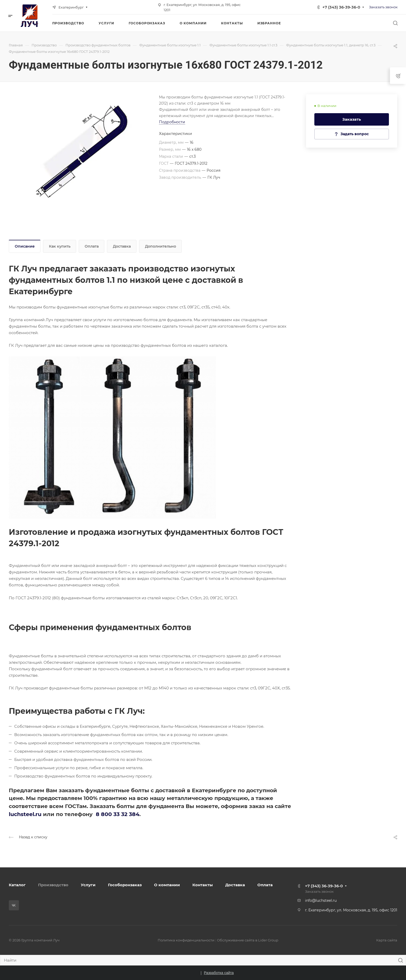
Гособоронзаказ (125, 885)
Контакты (203, 885)
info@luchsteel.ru (321, 900)
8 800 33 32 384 (118, 814)
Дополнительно (161, 246)
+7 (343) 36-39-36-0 (341, 7)
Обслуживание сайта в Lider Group (248, 940)
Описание (25, 246)
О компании (167, 885)
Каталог (17, 885)
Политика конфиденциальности (186, 940)
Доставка (122, 246)
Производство (53, 885)
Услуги (88, 885)
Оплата (92, 246)
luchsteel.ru (25, 814)
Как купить (60, 246)
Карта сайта (387, 940)
